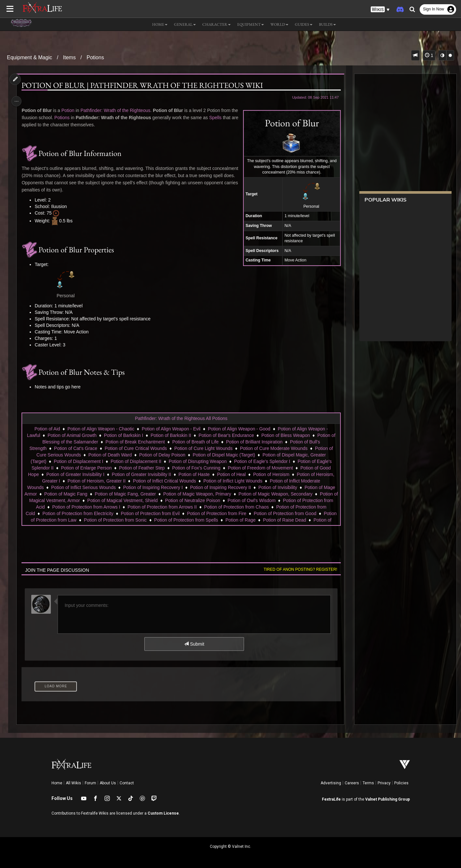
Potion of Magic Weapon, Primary (199, 494)
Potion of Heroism (271, 474)
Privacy (384, 783)
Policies (401, 783)
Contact (127, 783)
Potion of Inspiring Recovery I (153, 487)
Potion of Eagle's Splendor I (262, 461)
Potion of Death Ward (110, 455)
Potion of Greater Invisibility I (75, 474)
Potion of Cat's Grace (75, 448)
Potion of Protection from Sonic (150, 520)
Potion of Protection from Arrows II (162, 507)
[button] (380, 10)
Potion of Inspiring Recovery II (220, 487)
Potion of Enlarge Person (86, 468)
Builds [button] (327, 24)
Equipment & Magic (29, 57)
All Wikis (73, 783)
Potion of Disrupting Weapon (197, 461)
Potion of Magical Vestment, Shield (125, 500)
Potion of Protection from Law (81, 520)
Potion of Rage (275, 520)
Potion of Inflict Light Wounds (232, 481)
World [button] (279, 24)
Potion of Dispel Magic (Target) (224, 455)
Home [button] (160, 24)
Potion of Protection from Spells (221, 520)
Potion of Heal (231, 474)
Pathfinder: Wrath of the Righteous (117, 110)
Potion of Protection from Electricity (94, 513)
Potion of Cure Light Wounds (203, 448)
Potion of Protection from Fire (233, 513)
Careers (352, 783)
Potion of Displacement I (78, 461)
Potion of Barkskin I (123, 435)
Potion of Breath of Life (195, 442)
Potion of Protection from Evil (166, 513)
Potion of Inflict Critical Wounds (164, 481)
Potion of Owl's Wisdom (254, 500)
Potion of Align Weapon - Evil (171, 429)
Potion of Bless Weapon (285, 435)
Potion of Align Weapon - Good (239, 429)
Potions (95, 57)
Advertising (331, 783)
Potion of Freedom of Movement (260, 468)
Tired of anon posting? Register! (298, 569)
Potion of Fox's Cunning (196, 468)
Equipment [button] (251, 24)
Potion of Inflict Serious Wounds (83, 487)
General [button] (185, 24)
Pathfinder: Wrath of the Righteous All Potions (181, 418)
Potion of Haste (194, 474)
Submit (194, 644)
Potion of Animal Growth (72, 435)
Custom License (163, 813)
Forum (90, 783)
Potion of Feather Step (141, 468)
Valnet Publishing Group (388, 799)
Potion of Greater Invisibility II (141, 474)
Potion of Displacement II (136, 461)
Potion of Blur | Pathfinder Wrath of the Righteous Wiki (144, 85)
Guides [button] (304, 24)
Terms (368, 783)
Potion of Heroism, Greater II (96, 481)
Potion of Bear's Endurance (226, 435)
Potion (70, 110)
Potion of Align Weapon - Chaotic (101, 429)
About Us (108, 783)
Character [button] (216, 24)
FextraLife (331, 799)
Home (57, 783)
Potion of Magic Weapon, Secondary (278, 494)
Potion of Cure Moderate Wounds (273, 448)
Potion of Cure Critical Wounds (135, 448)
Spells (30, 125)
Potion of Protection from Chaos (236, 507)
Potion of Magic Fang (68, 494)
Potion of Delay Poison (162, 455)
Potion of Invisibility (277, 487)
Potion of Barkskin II (171, 435)
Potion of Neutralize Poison (195, 500)
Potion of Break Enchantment (135, 442)
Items (69, 57)
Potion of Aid (47, 429)
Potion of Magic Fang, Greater (128, 494)
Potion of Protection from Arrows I (86, 507)
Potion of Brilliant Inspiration (254, 442)
